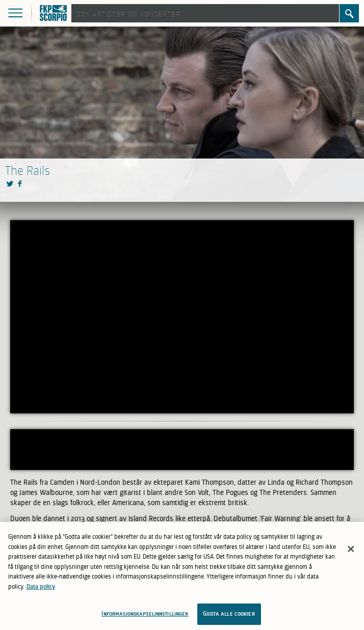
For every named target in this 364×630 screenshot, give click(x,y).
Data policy (41, 587)
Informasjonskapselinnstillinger (145, 614)
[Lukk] (351, 549)
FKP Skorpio (55, 14)
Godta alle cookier (229, 614)
